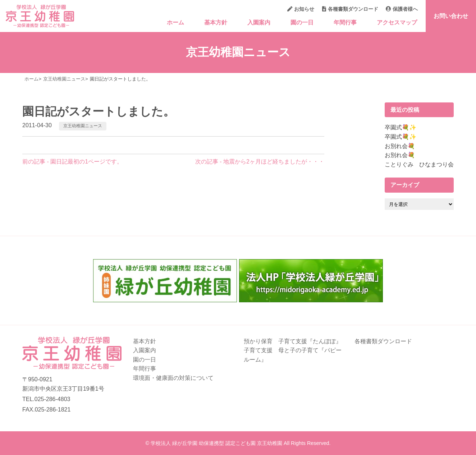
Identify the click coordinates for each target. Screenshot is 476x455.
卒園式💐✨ (401, 127)
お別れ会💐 (400, 146)
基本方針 (216, 22)
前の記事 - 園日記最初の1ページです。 (72, 162)
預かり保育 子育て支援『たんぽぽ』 (293, 341)
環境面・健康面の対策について (173, 378)
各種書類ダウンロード (350, 9)
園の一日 (302, 22)
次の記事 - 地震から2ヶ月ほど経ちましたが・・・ (260, 162)
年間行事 (345, 22)
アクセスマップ (397, 22)
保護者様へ (402, 9)
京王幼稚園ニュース (83, 126)
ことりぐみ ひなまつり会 (419, 164)
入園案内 (259, 22)
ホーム (175, 22)
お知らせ (301, 9)
